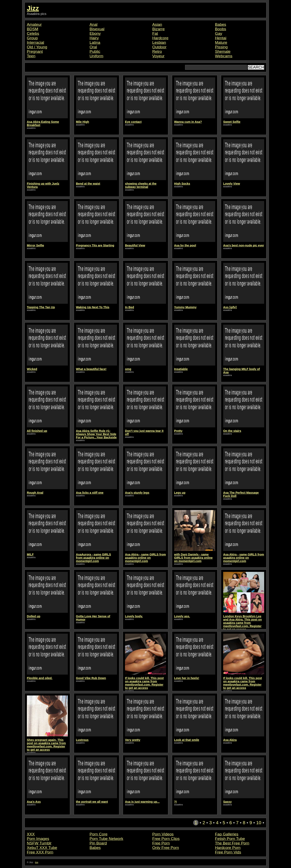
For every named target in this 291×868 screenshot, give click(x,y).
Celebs (33, 33)
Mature (221, 42)
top (37, 862)
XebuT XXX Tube (42, 848)
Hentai (221, 38)
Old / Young (37, 47)
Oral (93, 47)
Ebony (95, 33)
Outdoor (159, 47)
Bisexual (97, 29)
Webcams (224, 56)
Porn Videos (163, 834)
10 (259, 823)
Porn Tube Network (106, 839)
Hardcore (160, 38)
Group (32, 38)
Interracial (35, 42)
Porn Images (38, 839)
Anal (93, 24)
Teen (31, 56)
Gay (219, 33)
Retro (157, 51)
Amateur (34, 24)
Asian (157, 24)
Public (95, 51)
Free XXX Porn (40, 852)
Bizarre (159, 29)
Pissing (221, 47)
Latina (95, 42)
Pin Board (98, 843)
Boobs (221, 29)
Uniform (96, 56)
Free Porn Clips (166, 839)
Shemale (223, 51)
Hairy (94, 38)
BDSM (32, 29)
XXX (31, 834)
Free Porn (161, 843)
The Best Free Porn (232, 843)
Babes (221, 24)
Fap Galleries (227, 834)
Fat (155, 33)
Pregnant (35, 51)
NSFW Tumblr (39, 843)
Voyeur (158, 56)
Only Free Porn (166, 848)
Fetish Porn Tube (230, 839)
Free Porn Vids (228, 852)
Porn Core (98, 834)
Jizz (33, 8)
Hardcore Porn (228, 848)
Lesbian (159, 42)
